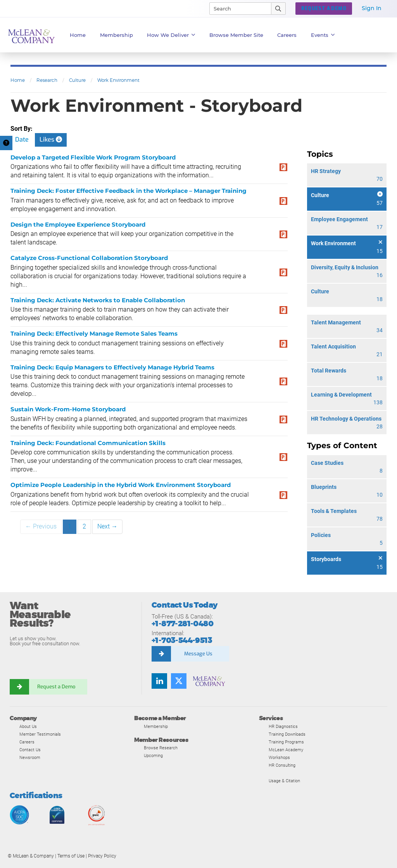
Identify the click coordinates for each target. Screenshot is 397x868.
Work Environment (118, 80)
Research (47, 80)
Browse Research (161, 748)
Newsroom (30, 757)
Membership (117, 35)
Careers (27, 742)
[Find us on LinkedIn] (159, 681)
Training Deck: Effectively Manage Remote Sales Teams (94, 334)
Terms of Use (71, 856)
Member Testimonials (40, 734)
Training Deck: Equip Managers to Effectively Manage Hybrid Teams (112, 367)
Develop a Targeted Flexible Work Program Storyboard (93, 157)
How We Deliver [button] (171, 35)
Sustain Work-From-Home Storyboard (68, 409)
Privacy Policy (102, 856)
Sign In (372, 8)
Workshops (279, 757)
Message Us (198, 654)
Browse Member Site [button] (236, 35)
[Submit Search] (279, 9)
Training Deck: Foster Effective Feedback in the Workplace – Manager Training (129, 191)
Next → (107, 526)
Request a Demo (56, 687)
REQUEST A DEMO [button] (324, 9)
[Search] (237, 9)
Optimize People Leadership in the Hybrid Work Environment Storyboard (121, 485)
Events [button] (323, 35)
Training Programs (286, 742)
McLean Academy (286, 750)
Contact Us (30, 750)
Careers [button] (287, 35)
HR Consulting (282, 765)
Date (22, 139)
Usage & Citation (284, 781)
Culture (77, 80)
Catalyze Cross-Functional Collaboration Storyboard (89, 258)
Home (78, 35)
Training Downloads (287, 734)
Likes (51, 139)
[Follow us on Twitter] (179, 681)
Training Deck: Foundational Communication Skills (88, 443)
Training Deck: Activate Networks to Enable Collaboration (98, 300)
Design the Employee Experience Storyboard (78, 224)
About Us (28, 726)
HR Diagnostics (283, 726)
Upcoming (153, 755)
